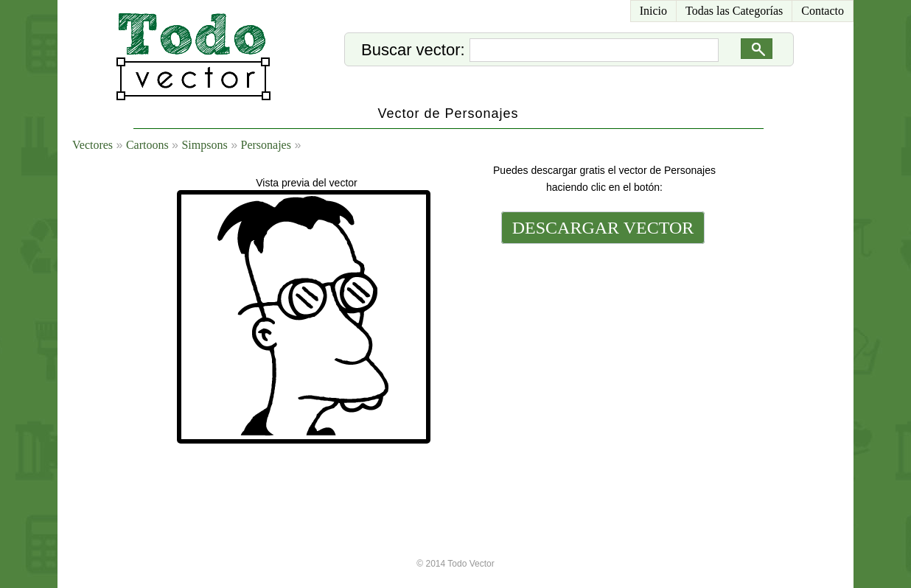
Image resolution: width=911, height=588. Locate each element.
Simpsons (204, 145)
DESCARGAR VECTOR (603, 228)
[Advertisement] (601, 348)
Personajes (266, 145)
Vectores (93, 145)
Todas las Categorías (734, 11)
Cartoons (147, 145)
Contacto (823, 11)
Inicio (653, 11)
